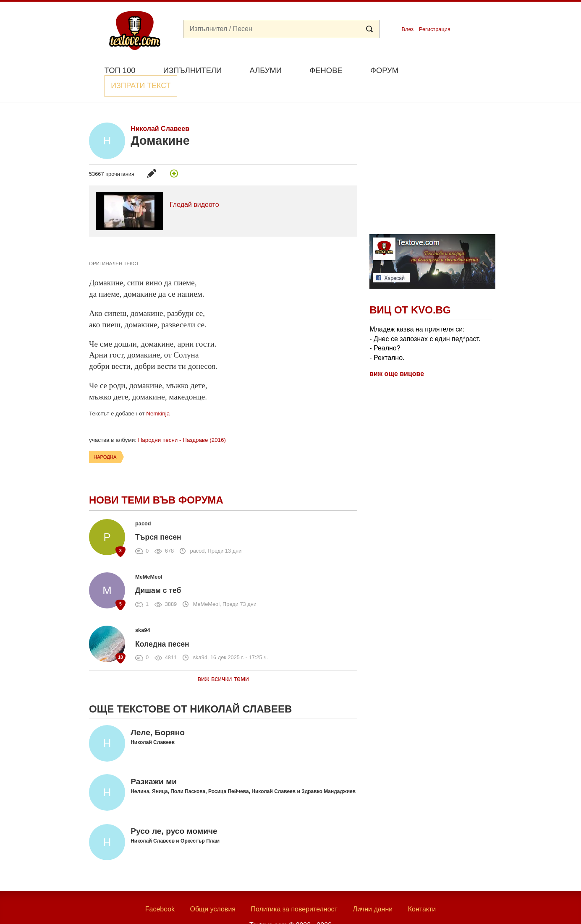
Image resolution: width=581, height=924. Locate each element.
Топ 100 (120, 70)
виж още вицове (397, 354)
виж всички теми (223, 659)
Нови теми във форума (156, 481)
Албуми (266, 70)
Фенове (326, 70)
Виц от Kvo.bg (410, 291)
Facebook (160, 889)
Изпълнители (192, 70)
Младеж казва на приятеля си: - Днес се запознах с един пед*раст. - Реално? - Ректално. (425, 324)
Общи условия (213, 889)
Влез (407, 29)
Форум (384, 70)
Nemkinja (158, 394)
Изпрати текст (451, 69)
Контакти (422, 889)
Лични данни (373, 889)
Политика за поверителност (294, 889)
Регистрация (435, 29)
